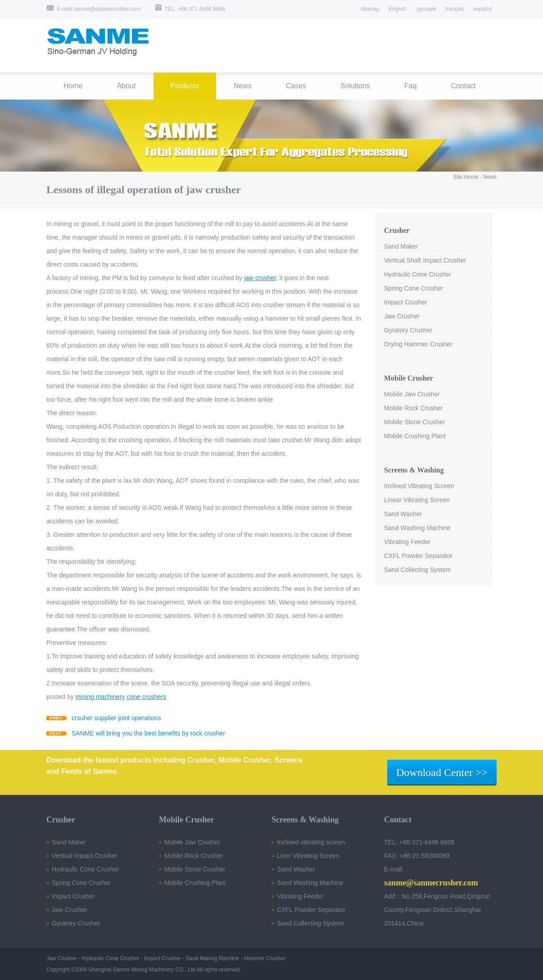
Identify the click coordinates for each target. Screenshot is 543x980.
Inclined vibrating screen (311, 842)
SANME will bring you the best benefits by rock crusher (148, 733)
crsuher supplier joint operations (116, 718)
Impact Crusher (406, 302)
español (483, 9)
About (127, 86)
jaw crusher (260, 278)
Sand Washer (403, 514)
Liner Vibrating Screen (308, 856)
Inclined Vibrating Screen (419, 486)
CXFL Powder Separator (418, 556)
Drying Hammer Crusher (418, 344)
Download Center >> (442, 772)
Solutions (355, 86)
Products (185, 86)
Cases (296, 86)
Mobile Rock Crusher (414, 408)
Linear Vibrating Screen (417, 500)
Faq (411, 86)
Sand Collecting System (418, 570)
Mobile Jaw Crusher (412, 394)
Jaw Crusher (402, 316)
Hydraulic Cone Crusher (418, 274)
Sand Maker (401, 246)
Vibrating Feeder (407, 542)
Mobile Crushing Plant (415, 436)
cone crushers (146, 697)
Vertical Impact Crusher (85, 856)
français (455, 9)
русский (426, 9)
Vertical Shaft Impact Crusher (425, 260)
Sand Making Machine (212, 958)
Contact (463, 86)
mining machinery (100, 697)
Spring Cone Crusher (414, 288)
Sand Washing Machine (417, 528)
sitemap (370, 9)
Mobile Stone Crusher (414, 422)
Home (73, 86)
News (243, 86)
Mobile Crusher (409, 378)
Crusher (397, 230)
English (397, 9)
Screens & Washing (414, 470)
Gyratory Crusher (408, 330)
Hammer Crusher (265, 958)
